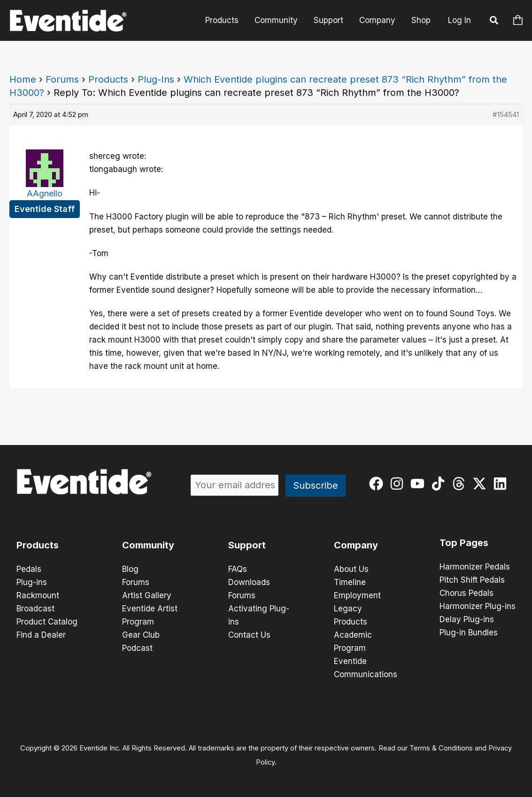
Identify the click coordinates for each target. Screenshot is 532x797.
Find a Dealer (41, 635)
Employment (357, 595)
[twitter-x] (482, 484)
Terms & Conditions (441, 748)
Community (276, 20)
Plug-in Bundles (469, 633)
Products (222, 20)
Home (23, 79)
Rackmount (38, 595)
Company (377, 20)
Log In (459, 20)
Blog (130, 569)
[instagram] (399, 484)
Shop (421, 20)
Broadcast (35, 609)
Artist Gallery (147, 595)
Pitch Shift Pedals (472, 580)
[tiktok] (440, 484)
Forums (62, 79)
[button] (494, 22)
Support (328, 20)
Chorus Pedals (466, 593)
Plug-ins (32, 582)
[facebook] (378, 484)
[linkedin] (502, 484)
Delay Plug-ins (467, 619)
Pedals (29, 569)
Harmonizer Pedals (475, 567)
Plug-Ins (156, 79)
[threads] (461, 484)
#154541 (506, 114)
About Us (351, 569)
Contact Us (249, 635)
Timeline (350, 582)
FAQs (238, 569)
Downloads (249, 582)
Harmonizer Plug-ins (478, 606)
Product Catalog (47, 622)
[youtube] (420, 484)
